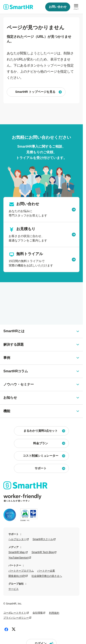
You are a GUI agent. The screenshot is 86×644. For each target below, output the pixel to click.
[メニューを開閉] (76, 7)
